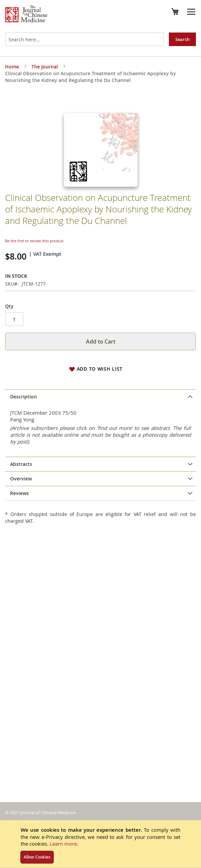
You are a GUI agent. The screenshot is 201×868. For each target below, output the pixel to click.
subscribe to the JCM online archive (104, 463)
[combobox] (84, 39)
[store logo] (26, 15)
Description (24, 376)
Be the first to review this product (34, 220)
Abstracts (21, 443)
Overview (21, 513)
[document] (100, 844)
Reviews (19, 555)
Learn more (63, 844)
